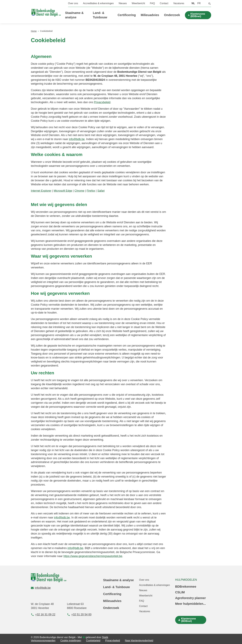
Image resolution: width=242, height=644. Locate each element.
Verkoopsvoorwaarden (43, 641)
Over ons (73, 3)
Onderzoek (172, 15)
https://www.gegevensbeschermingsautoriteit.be (93, 556)
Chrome (79, 191)
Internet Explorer (41, 191)
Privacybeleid (102, 102)
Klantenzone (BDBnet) (198, 15)
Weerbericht (138, 3)
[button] (210, 3)
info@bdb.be (77, 139)
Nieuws (123, 3)
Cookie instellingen (71, 641)
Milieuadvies (150, 15)
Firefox (91, 191)
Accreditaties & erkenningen (98, 3)
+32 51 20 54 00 (79, 615)
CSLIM (180, 592)
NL (193, 3)
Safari (101, 191)
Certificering (127, 15)
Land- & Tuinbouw (116, 587)
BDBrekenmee (186, 587)
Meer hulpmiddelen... (191, 604)
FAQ (152, 3)
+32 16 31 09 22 (43, 615)
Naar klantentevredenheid (139, 641)
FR (199, 3)
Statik (105, 637)
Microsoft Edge (63, 191)
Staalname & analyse (118, 580)
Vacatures (179, 3)
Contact (164, 3)
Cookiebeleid (93, 641)
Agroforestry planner (191, 598)
